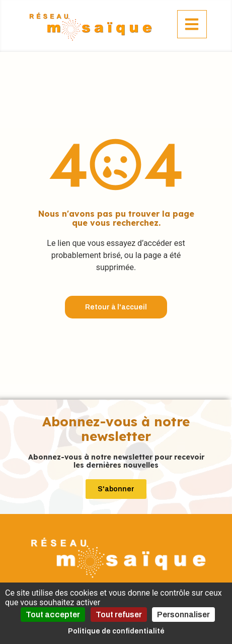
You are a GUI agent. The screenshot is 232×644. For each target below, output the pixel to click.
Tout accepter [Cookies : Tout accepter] (53, 615)
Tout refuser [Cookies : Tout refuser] (119, 615)
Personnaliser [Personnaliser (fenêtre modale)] (183, 615)
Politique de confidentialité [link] (116, 631)
